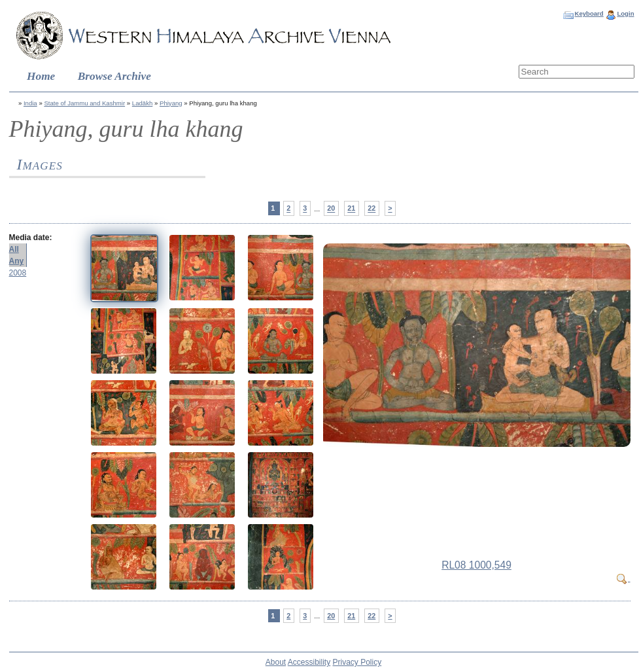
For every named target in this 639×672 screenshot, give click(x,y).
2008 (18, 273)
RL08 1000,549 (476, 565)
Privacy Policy (357, 662)
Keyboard (589, 13)
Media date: (31, 238)
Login (625, 13)
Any (17, 261)
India (30, 103)
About (276, 662)
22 (371, 209)
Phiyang (171, 103)
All (14, 249)
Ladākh (142, 103)
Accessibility (309, 662)
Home (41, 76)
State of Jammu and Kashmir (84, 103)
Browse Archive (114, 76)
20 (331, 209)
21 (351, 209)
